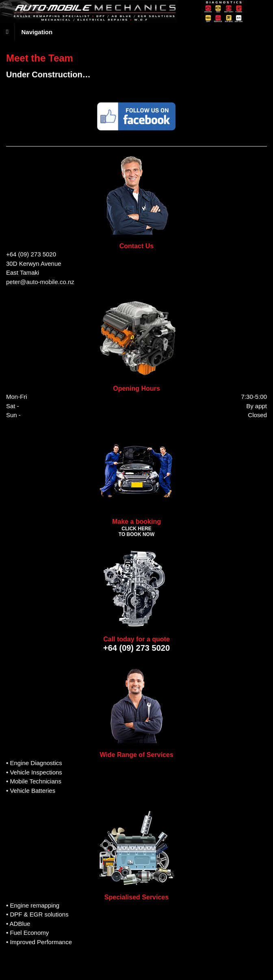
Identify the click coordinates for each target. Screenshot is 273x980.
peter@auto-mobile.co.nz (40, 282)
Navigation (37, 32)
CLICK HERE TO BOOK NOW (136, 532)
